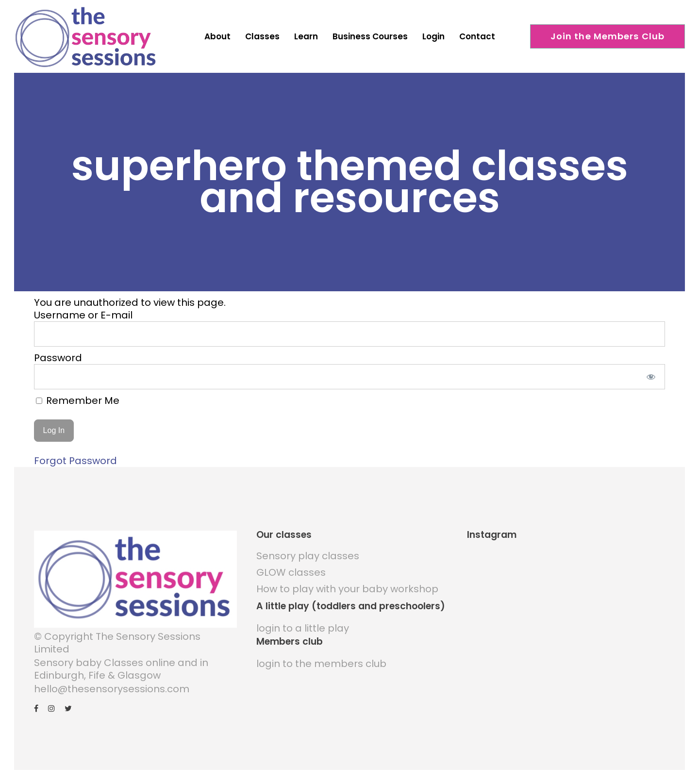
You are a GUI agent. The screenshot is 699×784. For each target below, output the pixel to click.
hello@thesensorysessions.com (112, 689)
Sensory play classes (308, 556)
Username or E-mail (83, 315)
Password (58, 358)
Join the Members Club (608, 36)
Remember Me (78, 400)
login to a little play (303, 628)
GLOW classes (291, 572)
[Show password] (651, 377)
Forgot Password (75, 461)
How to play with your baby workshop (347, 589)
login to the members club (321, 664)
